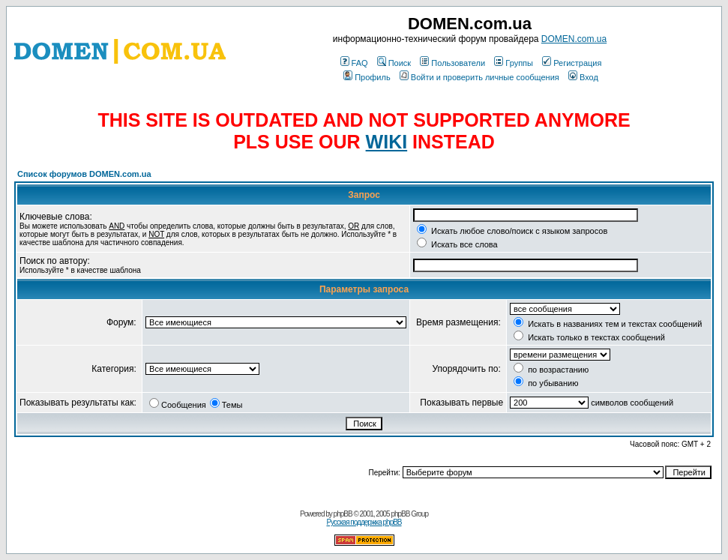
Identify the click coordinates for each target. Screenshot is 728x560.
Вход (583, 77)
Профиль (367, 77)
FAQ (354, 63)
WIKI (387, 142)
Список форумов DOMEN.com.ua (84, 174)
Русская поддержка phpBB (364, 522)
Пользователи (452, 63)
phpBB (343, 514)
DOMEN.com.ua (574, 39)
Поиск (394, 63)
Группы (514, 63)
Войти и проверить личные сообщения (479, 77)
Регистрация (572, 63)
